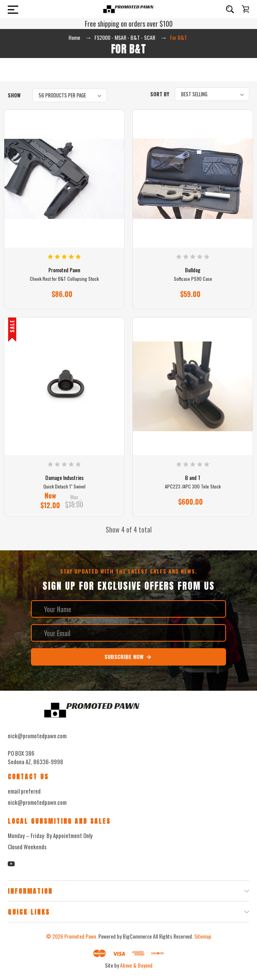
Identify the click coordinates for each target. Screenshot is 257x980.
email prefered (24, 791)
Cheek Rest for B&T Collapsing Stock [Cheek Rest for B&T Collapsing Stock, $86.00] (64, 279)
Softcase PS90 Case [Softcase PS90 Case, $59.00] (193, 279)
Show (14, 95)
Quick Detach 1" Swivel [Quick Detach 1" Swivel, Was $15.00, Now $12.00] (64, 487)
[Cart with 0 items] (245, 9)
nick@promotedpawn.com (37, 802)
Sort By (160, 94)
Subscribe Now (128, 657)
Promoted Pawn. (81, 936)
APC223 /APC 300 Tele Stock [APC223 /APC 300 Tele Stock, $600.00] (193, 487)
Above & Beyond (136, 965)
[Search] (230, 9)
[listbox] (70, 95)
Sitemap (203, 936)
